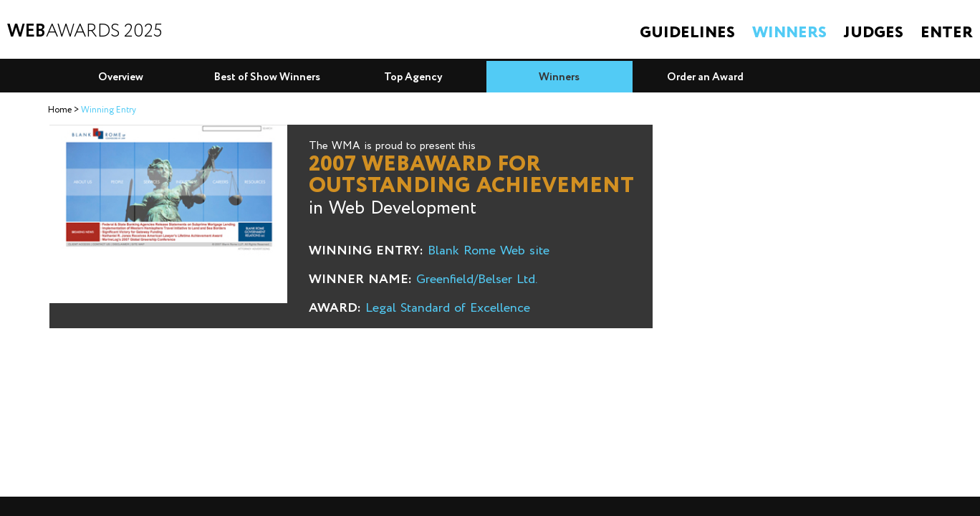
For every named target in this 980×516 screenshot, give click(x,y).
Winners (789, 33)
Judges (874, 33)
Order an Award (705, 77)
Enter (947, 33)
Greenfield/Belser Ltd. (477, 279)
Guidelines (687, 33)
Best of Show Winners (267, 77)
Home (60, 110)
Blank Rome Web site (489, 251)
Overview (121, 77)
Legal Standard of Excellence (448, 308)
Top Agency (413, 77)
